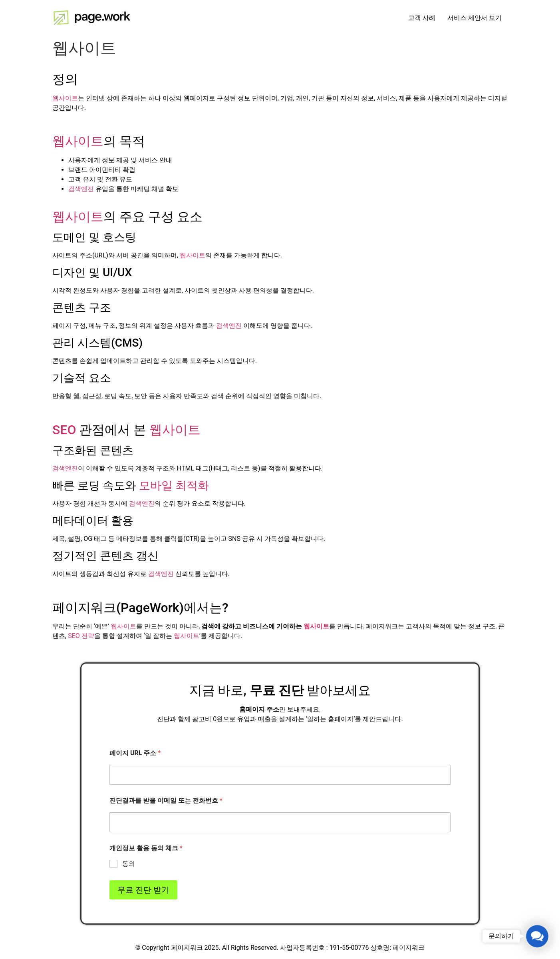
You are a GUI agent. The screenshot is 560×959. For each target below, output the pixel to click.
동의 (129, 864)
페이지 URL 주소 (135, 753)
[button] (537, 936)
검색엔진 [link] (81, 189)
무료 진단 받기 (143, 890)
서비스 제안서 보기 (475, 18)
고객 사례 (422, 18)
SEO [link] (64, 430)
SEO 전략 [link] (81, 636)
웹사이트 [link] (65, 98)
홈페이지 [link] (252, 709)
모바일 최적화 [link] (174, 485)
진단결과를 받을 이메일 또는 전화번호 (166, 800)
